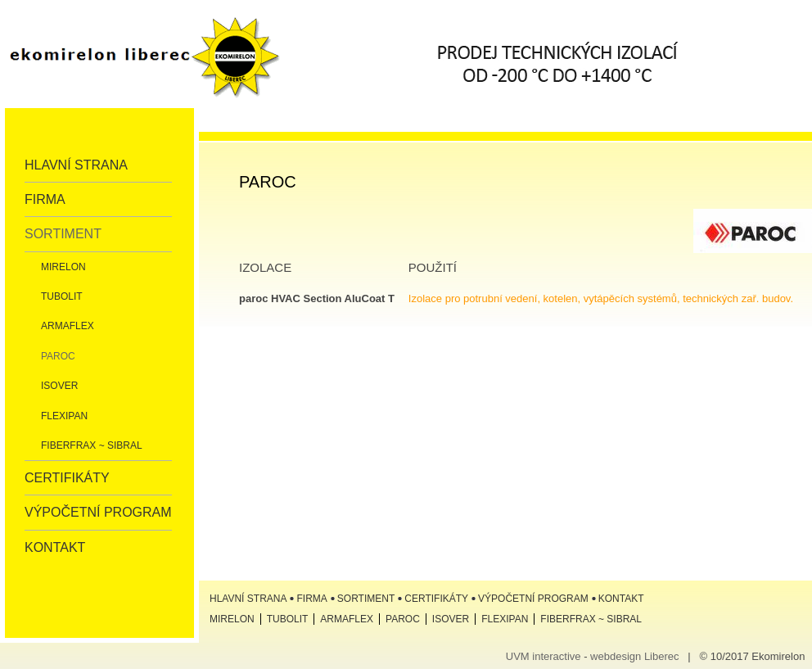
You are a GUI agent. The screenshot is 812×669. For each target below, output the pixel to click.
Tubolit (62, 296)
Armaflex (68, 326)
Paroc (58, 356)
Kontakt (55, 547)
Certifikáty (67, 478)
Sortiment (63, 234)
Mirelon (63, 267)
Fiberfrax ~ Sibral (92, 445)
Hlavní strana (76, 165)
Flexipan (64, 416)
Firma (45, 199)
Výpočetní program (98, 512)
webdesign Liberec (634, 656)
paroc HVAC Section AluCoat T (317, 298)
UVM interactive (544, 656)
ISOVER (59, 386)
